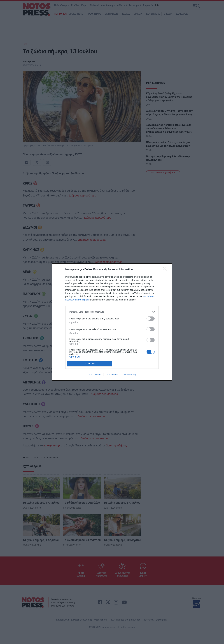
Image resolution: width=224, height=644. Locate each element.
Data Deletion (94, 375)
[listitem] (112, 312)
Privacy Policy (129, 375)
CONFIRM (90, 364)
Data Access (112, 375)
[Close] (166, 270)
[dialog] (112, 322)
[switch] (151, 319)
